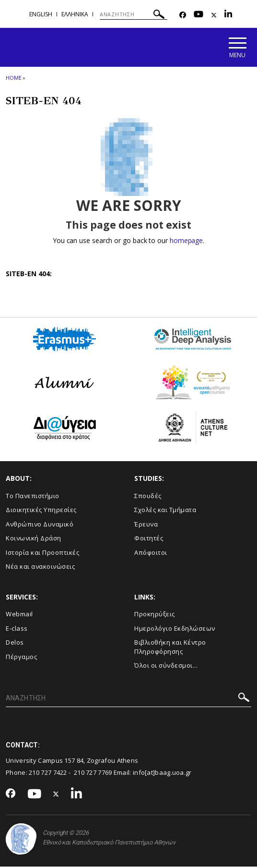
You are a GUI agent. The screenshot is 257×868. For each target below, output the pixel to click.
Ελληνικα (75, 14)
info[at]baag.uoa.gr (162, 773)
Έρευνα (146, 525)
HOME (14, 79)
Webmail (19, 615)
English (41, 14)
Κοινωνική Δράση (34, 539)
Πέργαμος (21, 658)
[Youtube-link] (199, 15)
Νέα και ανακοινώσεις (40, 568)
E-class (17, 629)
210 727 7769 (93, 773)
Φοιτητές (149, 539)
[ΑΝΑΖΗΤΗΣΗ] (134, 14)
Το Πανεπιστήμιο (33, 497)
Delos (15, 644)
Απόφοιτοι (151, 553)
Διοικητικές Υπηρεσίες (41, 511)
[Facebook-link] (183, 15)
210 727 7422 (48, 773)
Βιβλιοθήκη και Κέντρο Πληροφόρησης (170, 648)
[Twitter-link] (214, 15)
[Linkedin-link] (228, 15)
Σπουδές (148, 497)
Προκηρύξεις (155, 615)
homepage (186, 242)
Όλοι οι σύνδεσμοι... (166, 667)
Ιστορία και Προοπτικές (42, 553)
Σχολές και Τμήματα (165, 511)
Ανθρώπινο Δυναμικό (40, 525)
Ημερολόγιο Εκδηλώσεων (175, 629)
